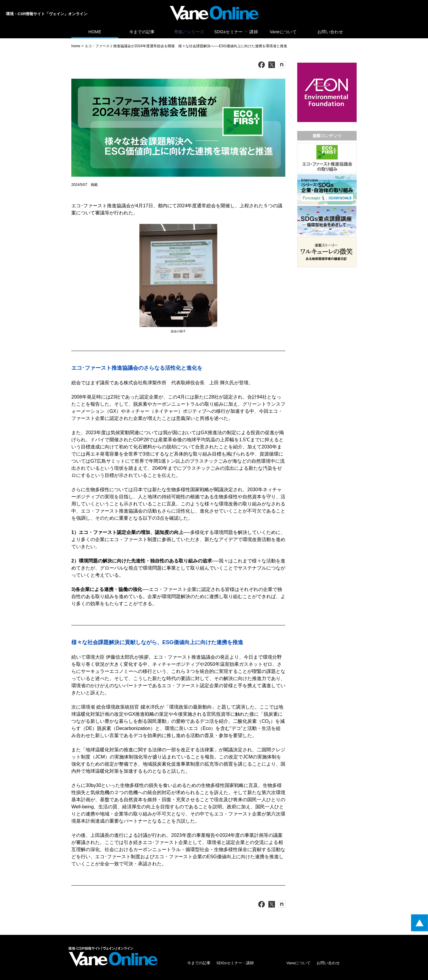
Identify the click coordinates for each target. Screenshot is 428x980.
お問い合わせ (330, 32)
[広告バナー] (327, 64)
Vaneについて (283, 32)
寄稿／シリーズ (189, 32)
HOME (95, 32)
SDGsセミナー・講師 (235, 963)
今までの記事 (142, 32)
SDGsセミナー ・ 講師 (236, 32)
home (76, 46)
